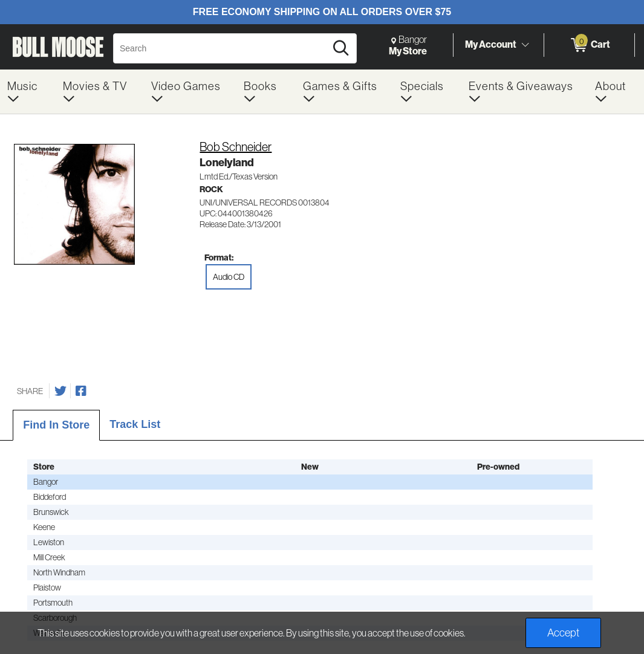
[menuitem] (28, 92)
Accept (563, 633)
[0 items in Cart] (589, 45)
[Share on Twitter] (60, 391)
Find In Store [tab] (56, 425)
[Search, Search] (221, 48)
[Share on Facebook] (81, 391)
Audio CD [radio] (229, 277)
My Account (491, 44)
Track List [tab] (135, 424)
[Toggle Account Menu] (525, 45)
